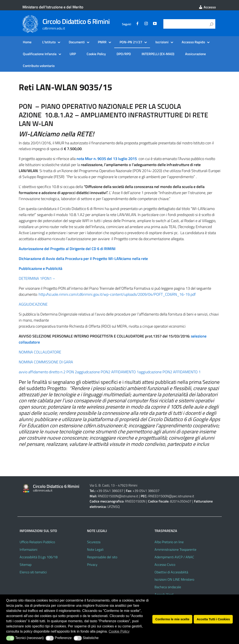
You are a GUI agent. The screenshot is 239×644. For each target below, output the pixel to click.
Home (27, 42)
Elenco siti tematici (33, 572)
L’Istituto (49, 42)
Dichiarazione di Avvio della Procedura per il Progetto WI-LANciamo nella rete (83, 259)
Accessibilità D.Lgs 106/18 (39, 557)
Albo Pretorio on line (169, 542)
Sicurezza (94, 542)
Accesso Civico (165, 565)
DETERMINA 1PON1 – (37, 278)
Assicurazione (195, 54)
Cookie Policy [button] (119, 631)
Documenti (77, 42)
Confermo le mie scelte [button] (172, 619)
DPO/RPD (124, 54)
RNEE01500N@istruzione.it (118, 496)
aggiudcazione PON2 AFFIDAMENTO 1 (108, 372)
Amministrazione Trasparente (175, 549)
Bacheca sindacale (168, 587)
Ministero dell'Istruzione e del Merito (53, 7)
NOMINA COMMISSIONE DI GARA (46, 362)
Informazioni (28, 549)
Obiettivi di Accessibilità (171, 572)
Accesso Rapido (193, 42)
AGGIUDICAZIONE (33, 304)
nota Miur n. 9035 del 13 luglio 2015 (107, 159)
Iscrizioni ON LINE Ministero (174, 579)
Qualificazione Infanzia (40, 54)
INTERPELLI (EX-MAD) (158, 54)
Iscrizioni (162, 42)
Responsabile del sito (102, 557)
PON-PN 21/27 (131, 42)
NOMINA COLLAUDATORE (40, 352)
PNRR (102, 42)
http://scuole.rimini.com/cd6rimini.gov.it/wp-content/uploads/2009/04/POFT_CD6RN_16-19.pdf (117, 294)
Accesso (207, 7)
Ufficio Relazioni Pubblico (37, 542)
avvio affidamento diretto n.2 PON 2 (48, 372)
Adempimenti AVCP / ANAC (174, 557)
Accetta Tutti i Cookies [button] (213, 619)
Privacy (92, 565)
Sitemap (26, 565)
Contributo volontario (39, 66)
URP (73, 54)
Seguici (127, 24)
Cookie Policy (96, 54)
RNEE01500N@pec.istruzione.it (171, 496)
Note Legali (95, 549)
